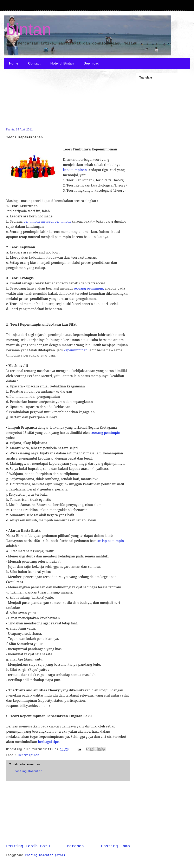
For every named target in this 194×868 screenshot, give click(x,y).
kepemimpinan (75, 170)
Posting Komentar (28, 771)
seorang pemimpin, (89, 288)
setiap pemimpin (111, 541)
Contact (34, 63)
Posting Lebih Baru (28, 846)
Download (91, 63)
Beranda (75, 846)
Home (14, 63)
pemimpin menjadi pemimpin (47, 221)
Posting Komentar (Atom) (45, 855)
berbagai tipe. (49, 742)
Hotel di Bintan (62, 63)
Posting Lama (115, 846)
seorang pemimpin (105, 433)
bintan (29, 29)
